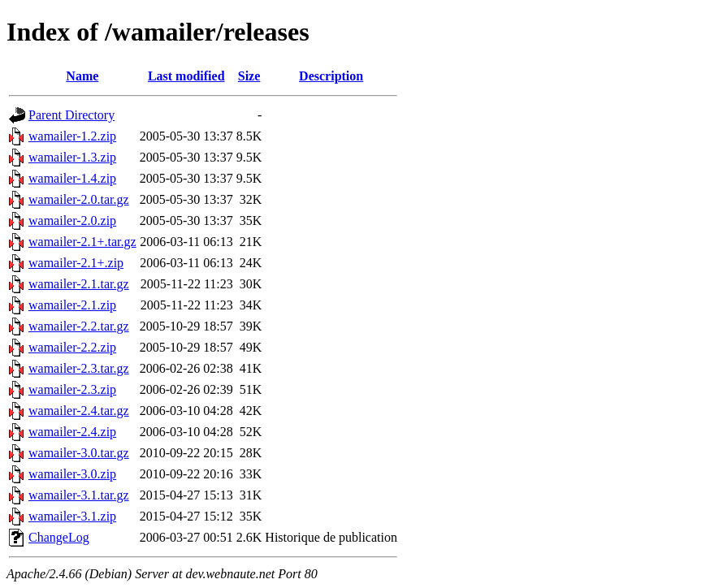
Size (249, 76)
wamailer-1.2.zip (72, 136)
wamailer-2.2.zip (72, 347)
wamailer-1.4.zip (72, 178)
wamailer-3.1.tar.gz (79, 495)
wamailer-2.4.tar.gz (79, 411)
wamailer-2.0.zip (72, 220)
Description (331, 76)
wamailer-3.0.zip (72, 474)
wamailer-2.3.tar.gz (79, 368)
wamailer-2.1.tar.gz (79, 284)
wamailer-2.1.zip (72, 305)
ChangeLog (59, 537)
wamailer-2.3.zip (72, 389)
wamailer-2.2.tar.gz (79, 326)
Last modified (186, 76)
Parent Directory (71, 115)
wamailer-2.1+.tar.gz (82, 242)
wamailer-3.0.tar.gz (79, 453)
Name (82, 76)
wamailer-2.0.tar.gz (79, 199)
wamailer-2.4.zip (72, 432)
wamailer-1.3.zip (72, 157)
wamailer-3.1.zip (72, 516)
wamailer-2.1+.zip (76, 263)
